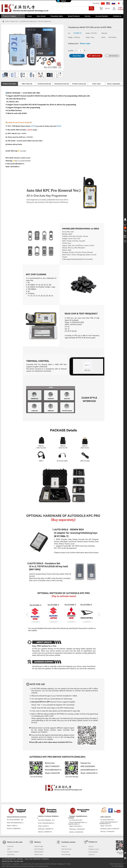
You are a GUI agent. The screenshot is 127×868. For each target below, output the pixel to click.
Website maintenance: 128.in (118, 864)
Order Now (10, 846)
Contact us (117, 16)
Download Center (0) (62, 84)
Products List (14, 21)
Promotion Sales (57, 16)
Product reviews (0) (79, 84)
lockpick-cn (15, 826)
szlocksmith (108, 826)
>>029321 (24, 133)
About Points (11, 855)
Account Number (102, 16)
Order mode (96, 84)
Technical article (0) (44, 84)
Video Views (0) (27, 84)
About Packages (39, 849)
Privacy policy (65, 852)
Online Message (66, 855)
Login (120, 7)
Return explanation (114, 84)
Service (88, 16)
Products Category (12, 16)
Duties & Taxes (39, 855)
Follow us (64, 846)
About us (91, 847)
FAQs (9, 849)
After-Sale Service (66, 849)
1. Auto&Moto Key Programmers (28, 21)
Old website (96, 3)
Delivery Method (39, 852)
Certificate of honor (94, 849)
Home (30, 16)
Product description (9, 84)
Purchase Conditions (13, 852)
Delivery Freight (39, 846)
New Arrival (41, 16)
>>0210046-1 (29, 137)
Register (121, 9)
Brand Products (74, 16)
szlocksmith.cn (78, 826)
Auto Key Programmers (45, 21)
